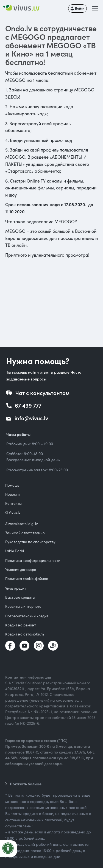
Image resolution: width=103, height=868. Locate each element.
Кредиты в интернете (23, 606)
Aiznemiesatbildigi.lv (22, 524)
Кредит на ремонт (21, 625)
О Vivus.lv (13, 513)
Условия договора (21, 570)
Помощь (12, 485)
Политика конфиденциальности (33, 561)
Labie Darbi (15, 551)
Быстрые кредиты (20, 597)
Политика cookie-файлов (27, 579)
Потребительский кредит (27, 616)
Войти (80, 8)
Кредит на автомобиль (25, 634)
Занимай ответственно (25, 533)
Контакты (13, 503)
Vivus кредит (16, 588)
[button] (95, 9)
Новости (12, 494)
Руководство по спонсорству (30, 542)
